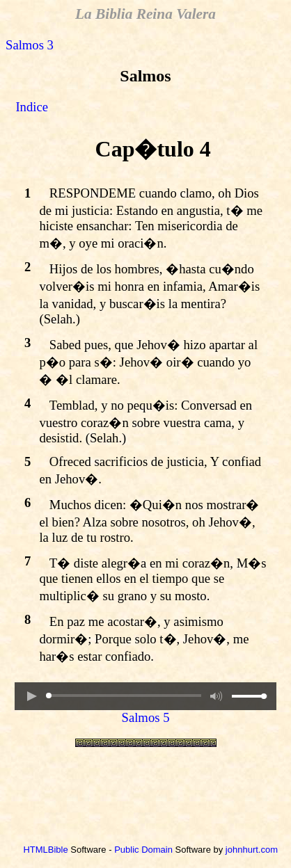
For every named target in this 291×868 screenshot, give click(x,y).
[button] (31, 696)
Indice (32, 107)
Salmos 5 (146, 717)
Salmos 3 (30, 45)
